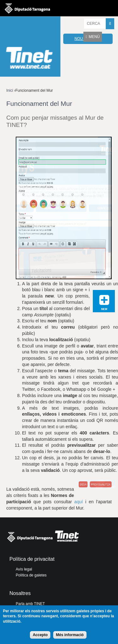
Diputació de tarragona (27, 8)
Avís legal (24, 569)
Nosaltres (20, 593)
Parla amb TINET (30, 604)
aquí (79, 502)
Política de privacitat (32, 559)
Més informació (70, 635)
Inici (10, 90)
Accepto (40, 635)
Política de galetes (31, 575)
